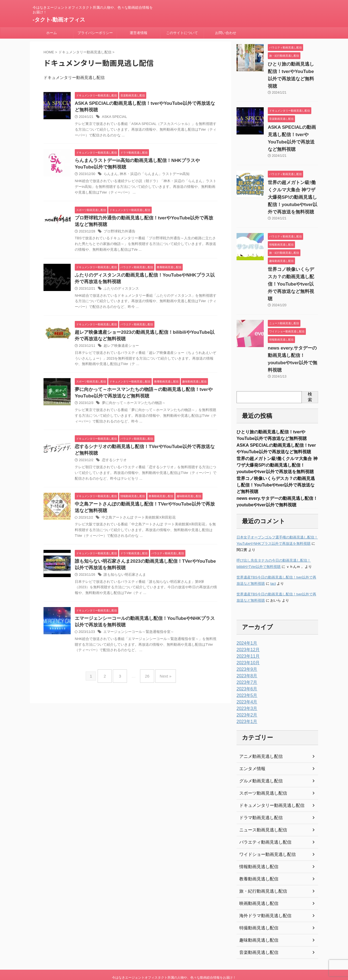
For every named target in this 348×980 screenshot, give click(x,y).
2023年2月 (246, 692)
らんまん (110, 176)
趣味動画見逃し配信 (256, 917)
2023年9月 (246, 647)
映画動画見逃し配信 (256, 881)
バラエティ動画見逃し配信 (262, 819)
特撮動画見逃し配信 (256, 905)
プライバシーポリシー (95, 33)
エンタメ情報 (251, 746)
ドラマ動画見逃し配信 (258, 795)
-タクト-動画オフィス (59, 20)
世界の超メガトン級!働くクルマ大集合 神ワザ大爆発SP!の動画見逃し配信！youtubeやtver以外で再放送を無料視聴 (293, 183)
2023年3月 (246, 686)
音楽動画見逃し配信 (256, 930)
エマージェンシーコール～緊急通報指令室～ (136, 642)
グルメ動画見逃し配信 (258, 758)
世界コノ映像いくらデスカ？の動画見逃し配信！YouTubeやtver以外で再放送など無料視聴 (276, 460)
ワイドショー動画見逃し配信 (264, 832)
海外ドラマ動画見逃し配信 (262, 893)
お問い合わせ (226, 33)
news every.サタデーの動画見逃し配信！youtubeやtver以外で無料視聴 (292, 333)
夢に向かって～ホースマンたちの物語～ (131, 409)
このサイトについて (182, 33)
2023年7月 (246, 660)
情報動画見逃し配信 (256, 844)
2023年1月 (246, 699)
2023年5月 (246, 673)
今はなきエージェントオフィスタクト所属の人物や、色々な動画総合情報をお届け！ (174, 955)
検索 (310, 367)
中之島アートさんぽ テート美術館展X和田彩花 (136, 525)
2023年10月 (247, 640)
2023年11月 (247, 633)
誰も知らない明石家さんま (123, 584)
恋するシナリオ (113, 467)
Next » (161, 684)
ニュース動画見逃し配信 (260, 807)
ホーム (52, 33)
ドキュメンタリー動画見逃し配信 (268, 783)
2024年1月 (246, 620)
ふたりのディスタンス (120, 293)
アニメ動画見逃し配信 (258, 734)
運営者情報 (139, 33)
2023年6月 (246, 666)
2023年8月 (246, 653)
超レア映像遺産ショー (120, 351)
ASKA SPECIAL (114, 118)
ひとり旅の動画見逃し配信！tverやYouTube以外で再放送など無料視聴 (293, 72)
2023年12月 (247, 627)
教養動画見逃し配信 (256, 856)
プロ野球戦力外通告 (118, 234)
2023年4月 (246, 679)
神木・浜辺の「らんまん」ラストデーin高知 (151, 176)
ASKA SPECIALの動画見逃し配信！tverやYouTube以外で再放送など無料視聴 (293, 127)
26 (146, 684)
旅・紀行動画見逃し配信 (260, 868)
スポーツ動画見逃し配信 (260, 770)
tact (273, 561)
